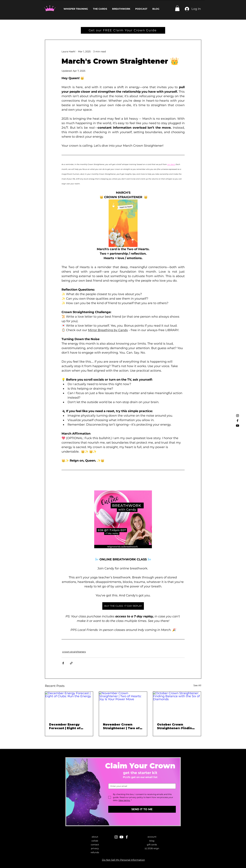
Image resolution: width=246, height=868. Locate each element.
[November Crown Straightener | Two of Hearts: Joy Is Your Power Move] (123, 705)
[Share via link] (71, 663)
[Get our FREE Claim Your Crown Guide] (123, 30)
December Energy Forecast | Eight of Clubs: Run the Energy (68, 726)
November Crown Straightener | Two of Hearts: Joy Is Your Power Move (121, 726)
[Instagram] (238, 416)
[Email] (141, 786)
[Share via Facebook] (63, 663)
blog (152, 841)
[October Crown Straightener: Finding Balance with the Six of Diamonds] (177, 705)
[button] (177, 8)
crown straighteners (74, 652)
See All (197, 685)
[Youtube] (238, 426)
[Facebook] (238, 421)
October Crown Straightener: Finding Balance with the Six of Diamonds (177, 726)
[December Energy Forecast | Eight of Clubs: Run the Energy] (69, 705)
